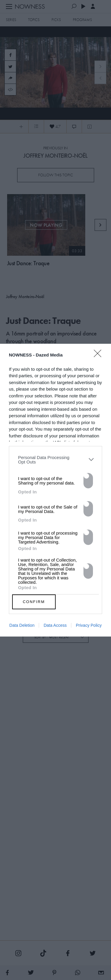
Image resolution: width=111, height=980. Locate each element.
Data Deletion (22, 625)
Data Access (55, 625)
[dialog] (55, 490)
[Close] (99, 357)
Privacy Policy (89, 625)
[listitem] (55, 460)
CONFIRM (34, 602)
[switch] (88, 481)
